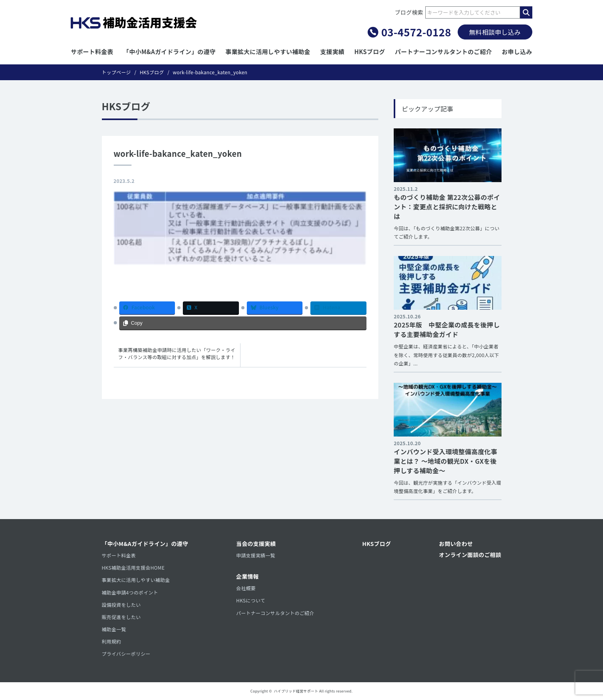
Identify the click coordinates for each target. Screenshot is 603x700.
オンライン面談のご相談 (470, 555)
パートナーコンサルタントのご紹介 (443, 52)
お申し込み (517, 52)
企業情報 (247, 576)
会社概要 (246, 588)
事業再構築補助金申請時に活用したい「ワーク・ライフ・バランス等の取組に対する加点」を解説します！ (177, 353)
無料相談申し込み (495, 32)
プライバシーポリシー (126, 654)
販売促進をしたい (121, 617)
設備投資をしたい (121, 605)
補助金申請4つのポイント (130, 592)
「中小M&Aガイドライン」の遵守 (169, 52)
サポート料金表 (92, 52)
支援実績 (332, 52)
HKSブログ (370, 52)
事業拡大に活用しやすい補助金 (268, 52)
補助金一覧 (114, 629)
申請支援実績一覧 (256, 555)
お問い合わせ (456, 544)
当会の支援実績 (256, 544)
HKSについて (251, 600)
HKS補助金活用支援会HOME (133, 567)
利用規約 (112, 641)
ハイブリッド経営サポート (296, 691)
